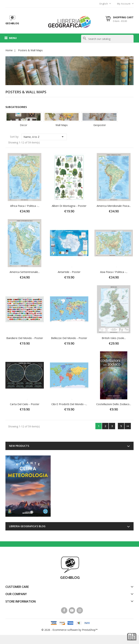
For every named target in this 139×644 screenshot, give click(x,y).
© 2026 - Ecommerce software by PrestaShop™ (69, 630)
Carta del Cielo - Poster (25, 404)
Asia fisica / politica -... (114, 272)
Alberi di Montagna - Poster (69, 206)
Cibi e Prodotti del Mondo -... (69, 404)
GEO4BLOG (70, 577)
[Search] (107, 39)
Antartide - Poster (69, 272)
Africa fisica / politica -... (25, 206)
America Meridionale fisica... (114, 206)
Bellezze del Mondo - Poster (69, 338)
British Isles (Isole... (114, 338)
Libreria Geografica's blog (27, 526)
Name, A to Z (44, 137)
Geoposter (100, 125)
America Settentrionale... (25, 272)
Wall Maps (62, 125)
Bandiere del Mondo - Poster (25, 338)
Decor (24, 125)
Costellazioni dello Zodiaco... (114, 404)
